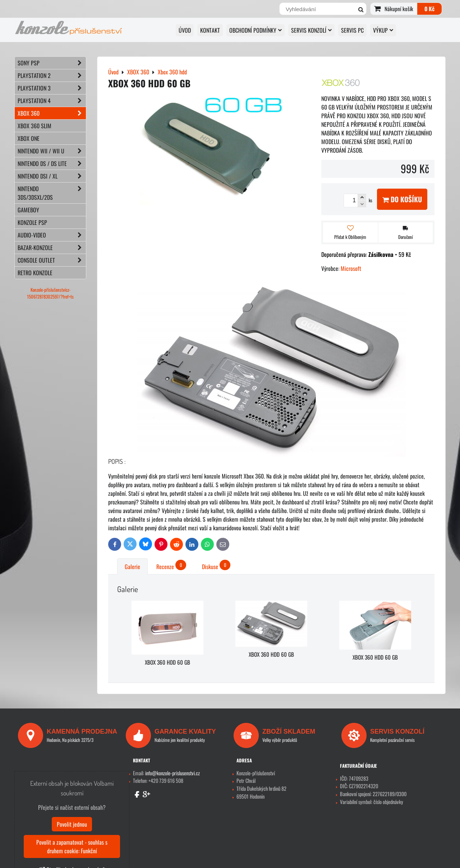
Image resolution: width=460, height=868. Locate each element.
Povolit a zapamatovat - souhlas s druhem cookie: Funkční (72, 846)
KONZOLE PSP (32, 222)
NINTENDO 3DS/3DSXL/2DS (52, 193)
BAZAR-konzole (52, 248)
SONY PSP (52, 63)
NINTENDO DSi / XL (52, 176)
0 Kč (429, 9)
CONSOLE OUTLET (52, 260)
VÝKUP (383, 30)
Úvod (185, 30)
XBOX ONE (29, 138)
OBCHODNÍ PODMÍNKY (256, 30)
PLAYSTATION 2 (52, 75)
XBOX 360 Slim (34, 126)
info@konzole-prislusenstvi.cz (172, 773)
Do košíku (402, 199)
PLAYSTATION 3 (52, 88)
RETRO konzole (35, 273)
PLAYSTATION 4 (52, 101)
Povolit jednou (72, 824)
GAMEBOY (28, 210)
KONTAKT (210, 30)
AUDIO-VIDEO (52, 235)
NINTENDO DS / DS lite (52, 163)
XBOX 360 (52, 113)
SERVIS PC (352, 30)
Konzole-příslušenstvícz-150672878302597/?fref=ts (50, 293)
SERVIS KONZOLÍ (311, 30)
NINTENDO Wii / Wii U (52, 151)
